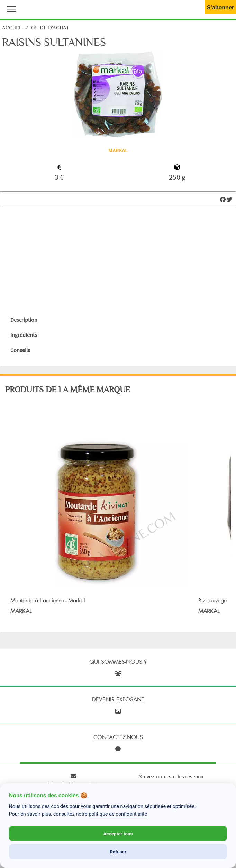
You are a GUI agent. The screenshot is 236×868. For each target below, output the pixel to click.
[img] (223, 199)
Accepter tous (118, 834)
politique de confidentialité (118, 814)
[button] (10, 8)
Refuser (118, 852)
